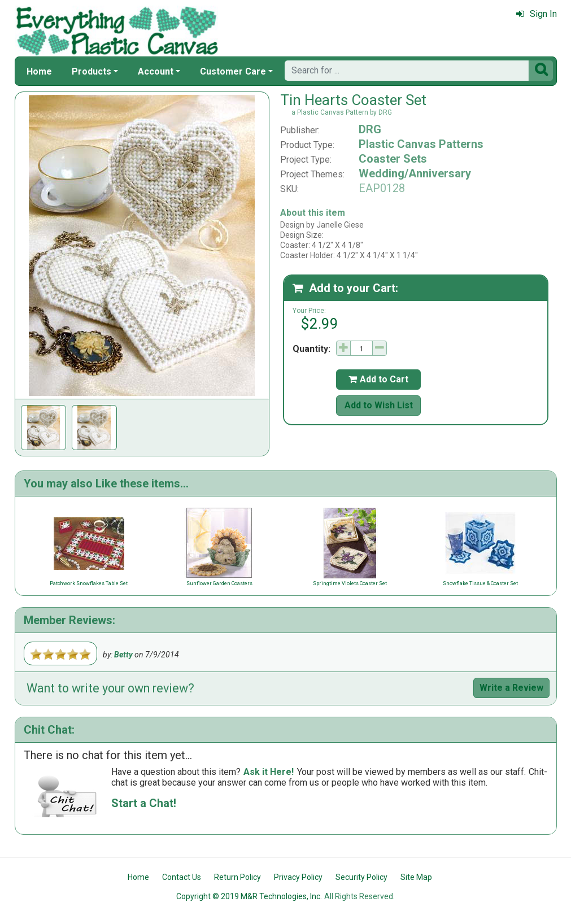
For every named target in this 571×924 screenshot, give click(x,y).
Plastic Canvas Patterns (421, 144)
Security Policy (361, 877)
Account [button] (156, 71)
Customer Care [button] (233, 71)
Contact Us (182, 877)
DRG (370, 129)
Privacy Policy (298, 877)
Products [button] (91, 71)
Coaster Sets (393, 159)
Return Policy (237, 877)
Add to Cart (378, 379)
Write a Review (511, 688)
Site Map (416, 877)
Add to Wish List (379, 405)
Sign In (537, 14)
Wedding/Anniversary (415, 173)
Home (39, 71)
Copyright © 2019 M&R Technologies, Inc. (249, 896)
